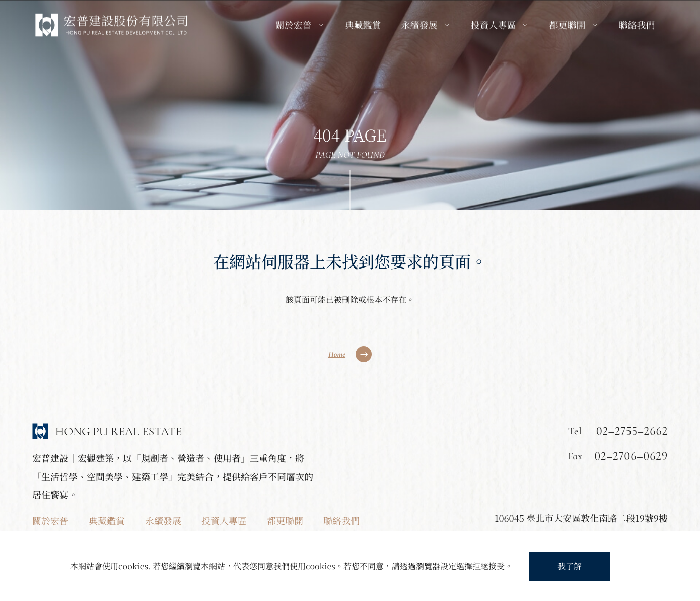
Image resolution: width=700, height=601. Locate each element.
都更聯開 (285, 521)
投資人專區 (224, 521)
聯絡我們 (341, 521)
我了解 (570, 566)
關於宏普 (50, 521)
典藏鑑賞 (107, 521)
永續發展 (163, 521)
